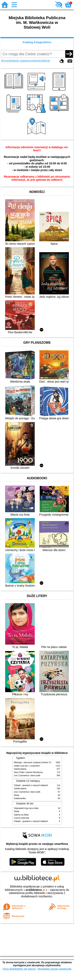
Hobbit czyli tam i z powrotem (27, 766)
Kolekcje (45, 61)
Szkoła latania (20, 769)
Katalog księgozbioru (37, 42)
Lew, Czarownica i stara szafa (27, 775)
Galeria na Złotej (21, 815)
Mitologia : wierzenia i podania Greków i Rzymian (36, 762)
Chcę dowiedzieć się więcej (19, 969)
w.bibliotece (35, 890)
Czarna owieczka (22, 818)
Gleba (17, 795)
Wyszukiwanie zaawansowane (20, 61)
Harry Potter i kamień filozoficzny (29, 772)
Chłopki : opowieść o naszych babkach (31, 785)
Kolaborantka (20, 798)
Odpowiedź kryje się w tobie (26, 808)
